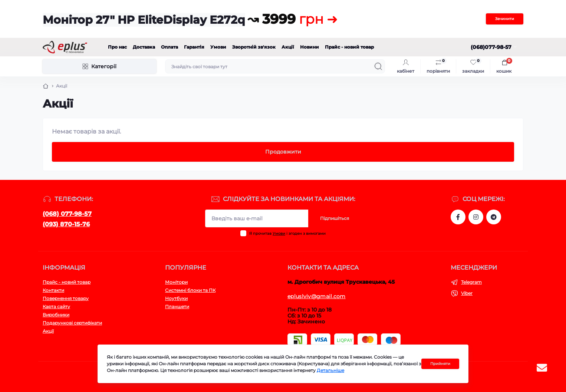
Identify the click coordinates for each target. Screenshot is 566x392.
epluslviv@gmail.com (317, 296)
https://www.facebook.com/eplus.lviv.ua (458, 217)
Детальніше (330, 370)
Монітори (176, 282)
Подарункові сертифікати (72, 323)
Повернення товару (66, 298)
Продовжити (283, 152)
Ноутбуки (176, 298)
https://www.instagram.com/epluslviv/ (476, 217)
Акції (288, 47)
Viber (467, 293)
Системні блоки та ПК (190, 290)
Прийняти (440, 364)
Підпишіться (335, 218)
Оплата (170, 47)
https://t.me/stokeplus (494, 217)
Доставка (144, 47)
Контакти (53, 290)
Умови (218, 47)
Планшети (177, 307)
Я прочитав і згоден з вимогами (287, 233)
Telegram (471, 282)
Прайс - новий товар (349, 47)
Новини (310, 47)
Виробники (56, 315)
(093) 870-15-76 (66, 224)
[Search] (378, 66)
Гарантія (194, 47)
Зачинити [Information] (505, 19)
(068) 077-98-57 (67, 214)
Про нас (117, 47)
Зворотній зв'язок (254, 47)
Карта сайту (56, 307)
